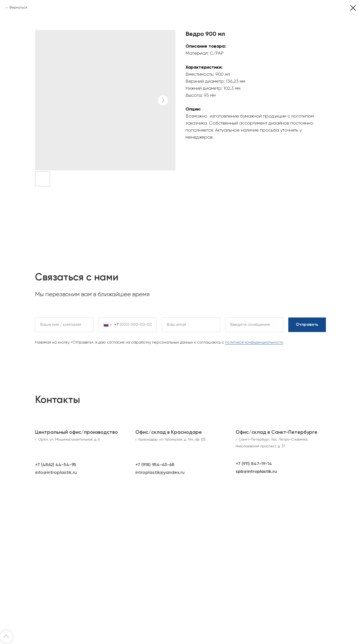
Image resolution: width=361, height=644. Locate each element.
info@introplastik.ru (56, 473)
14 (270, 464)
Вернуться (18, 8)
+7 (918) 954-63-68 (155, 465)
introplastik (148, 473)
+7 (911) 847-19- (252, 464)
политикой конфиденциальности (254, 342)
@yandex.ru (172, 473)
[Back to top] (6, 637)
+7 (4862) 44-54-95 (56, 465)
